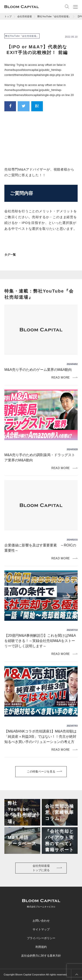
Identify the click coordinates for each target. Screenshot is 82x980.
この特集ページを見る (41, 772)
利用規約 (41, 947)
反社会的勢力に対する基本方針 (41, 956)
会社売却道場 (24, 16)
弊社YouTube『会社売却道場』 (54, 16)
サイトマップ (41, 929)
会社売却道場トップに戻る (41, 868)
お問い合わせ (41, 921)
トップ (8, 16)
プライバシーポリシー (41, 938)
